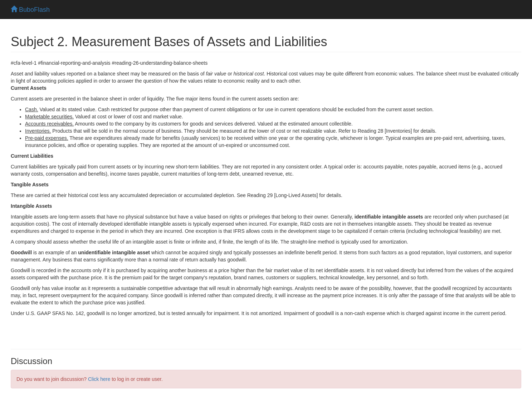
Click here (99, 379)
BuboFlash (30, 10)
